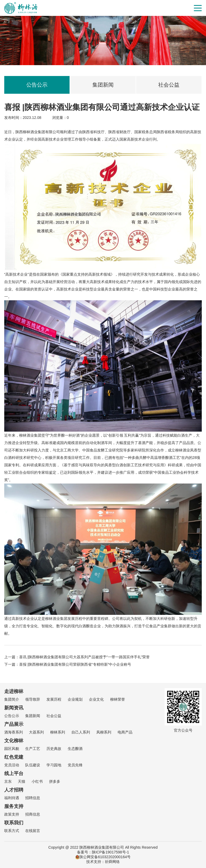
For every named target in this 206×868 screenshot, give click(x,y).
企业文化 (96, 699)
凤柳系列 (104, 732)
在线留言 (33, 831)
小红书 (37, 781)
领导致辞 (33, 699)
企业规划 (75, 699)
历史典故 (54, 749)
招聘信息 (33, 798)
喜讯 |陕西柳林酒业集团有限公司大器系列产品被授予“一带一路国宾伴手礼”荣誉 (85, 657)
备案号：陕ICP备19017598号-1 (103, 852)
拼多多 (55, 781)
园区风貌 (12, 749)
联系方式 (12, 831)
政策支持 (12, 814)
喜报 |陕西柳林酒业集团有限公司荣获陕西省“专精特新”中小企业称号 (75, 664)
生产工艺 (33, 749)
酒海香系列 (14, 732)
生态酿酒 (75, 749)
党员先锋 (75, 765)
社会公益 (169, 85)
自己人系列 (81, 732)
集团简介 (12, 699)
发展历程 (54, 699)
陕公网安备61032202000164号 (103, 857)
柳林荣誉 (118, 699)
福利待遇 (12, 798)
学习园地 (54, 765)
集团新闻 (103, 85)
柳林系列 (58, 732)
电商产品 (125, 732)
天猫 (22, 781)
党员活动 (12, 765)
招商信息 (33, 814)
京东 (8, 781)
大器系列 (36, 732)
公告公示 (37, 85)
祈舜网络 (112, 862)
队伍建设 (33, 765)
